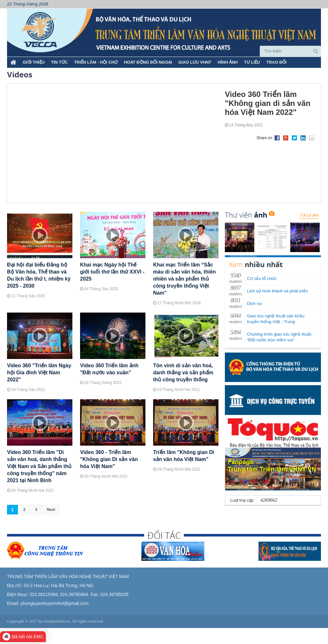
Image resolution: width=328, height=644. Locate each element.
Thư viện (250, 215)
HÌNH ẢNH (228, 62)
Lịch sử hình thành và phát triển (277, 291)
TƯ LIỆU (252, 62)
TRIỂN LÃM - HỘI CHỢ (96, 62)
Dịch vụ (254, 303)
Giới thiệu (34, 62)
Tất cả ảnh (309, 215)
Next (51, 510)
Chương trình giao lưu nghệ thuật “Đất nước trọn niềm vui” (279, 337)
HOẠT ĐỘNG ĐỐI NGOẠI (148, 62)
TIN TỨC (59, 62)
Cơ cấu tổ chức (262, 278)
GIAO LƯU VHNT (195, 62)
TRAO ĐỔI (276, 62)
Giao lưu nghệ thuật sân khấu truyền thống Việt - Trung (276, 319)
